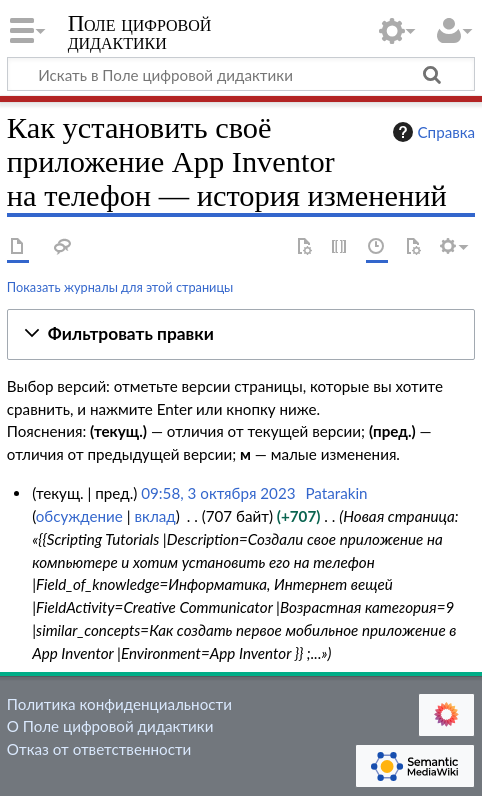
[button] (241, 334)
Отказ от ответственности (99, 749)
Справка (432, 132)
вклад (154, 516)
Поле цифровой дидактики (140, 34)
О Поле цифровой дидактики (110, 726)
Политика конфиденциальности (119, 704)
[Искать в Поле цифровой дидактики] (241, 74)
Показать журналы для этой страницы (120, 287)
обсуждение (79, 516)
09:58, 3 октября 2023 (218, 493)
